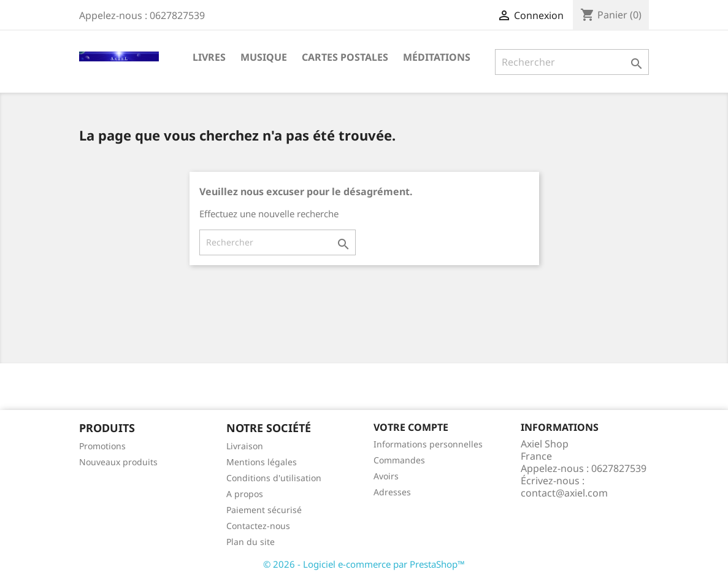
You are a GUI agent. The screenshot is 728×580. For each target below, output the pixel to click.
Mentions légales (262, 462)
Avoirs (386, 476)
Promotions (102, 446)
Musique (264, 57)
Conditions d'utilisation (274, 478)
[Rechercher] (572, 62)
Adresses (392, 492)
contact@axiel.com (564, 493)
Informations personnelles (428, 444)
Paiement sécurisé (264, 510)
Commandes (399, 460)
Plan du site (251, 542)
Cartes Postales (345, 57)
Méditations (437, 57)
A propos (245, 494)
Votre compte (411, 427)
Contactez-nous (258, 526)
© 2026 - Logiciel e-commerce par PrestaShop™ (364, 564)
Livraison (245, 446)
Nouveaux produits (118, 462)
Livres (209, 57)
